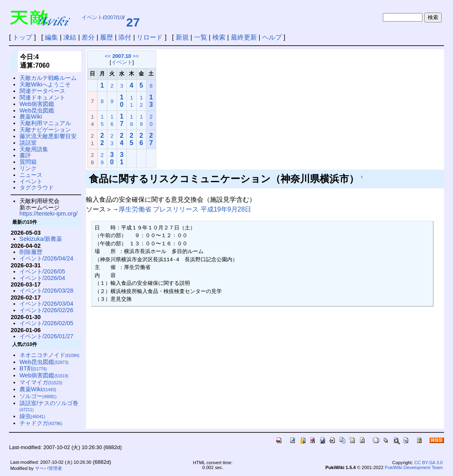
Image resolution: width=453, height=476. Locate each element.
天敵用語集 (34, 149)
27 (133, 22)
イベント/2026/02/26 (46, 310)
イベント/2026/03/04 (46, 304)
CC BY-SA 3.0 (429, 463)
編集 (51, 37)
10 (120, 17)
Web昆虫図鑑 (37, 110)
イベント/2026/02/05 (46, 323)
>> (136, 56)
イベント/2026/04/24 (46, 258)
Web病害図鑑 (37, 104)
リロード (150, 37)
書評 (25, 155)
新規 (182, 37)
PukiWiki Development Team (414, 467)
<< (108, 56)
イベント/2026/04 (42, 278)
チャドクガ (41, 423)
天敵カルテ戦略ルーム (48, 78)
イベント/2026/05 (42, 271)
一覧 (201, 37)
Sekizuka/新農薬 (41, 239)
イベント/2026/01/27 (46, 336)
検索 (219, 37)
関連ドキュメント (42, 97)
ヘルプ (272, 37)
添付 (125, 37)
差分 (88, 37)
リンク (28, 168)
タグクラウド (37, 187)
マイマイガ (41, 382)
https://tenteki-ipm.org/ (49, 214)
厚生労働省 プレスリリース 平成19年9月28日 (185, 209)
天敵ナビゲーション (45, 130)
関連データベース (42, 91)
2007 (110, 17)
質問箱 (28, 162)
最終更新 (244, 37)
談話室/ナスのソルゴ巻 (49, 406)
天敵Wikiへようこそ (45, 84)
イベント (92, 17)
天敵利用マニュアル (45, 123)
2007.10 (122, 56)
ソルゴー (38, 396)
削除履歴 (31, 252)
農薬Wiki (31, 117)
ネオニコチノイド (50, 355)
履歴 (106, 37)
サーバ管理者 (49, 468)
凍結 (70, 37)
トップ (22, 37)
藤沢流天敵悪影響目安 (48, 136)
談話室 (28, 143)
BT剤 (33, 368)
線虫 (32, 416)
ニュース (31, 175)
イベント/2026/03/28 (46, 291)
